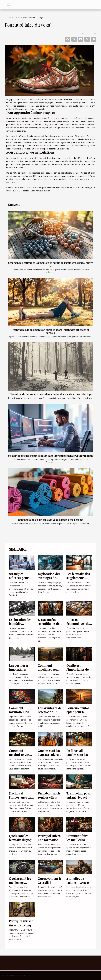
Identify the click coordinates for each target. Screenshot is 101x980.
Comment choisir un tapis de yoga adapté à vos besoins (50, 520)
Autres (17, 17)
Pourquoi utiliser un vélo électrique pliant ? (22, 925)
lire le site (39, 121)
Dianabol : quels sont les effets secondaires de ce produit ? (50, 799)
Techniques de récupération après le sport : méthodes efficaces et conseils (50, 331)
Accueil (8, 17)
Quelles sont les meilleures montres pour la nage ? (20, 884)
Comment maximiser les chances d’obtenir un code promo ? (21, 714)
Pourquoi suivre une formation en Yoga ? (50, 840)
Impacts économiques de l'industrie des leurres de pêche (78, 626)
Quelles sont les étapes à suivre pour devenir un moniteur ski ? (49, 757)
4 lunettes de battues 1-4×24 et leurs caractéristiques (78, 884)
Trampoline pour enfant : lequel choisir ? (79, 797)
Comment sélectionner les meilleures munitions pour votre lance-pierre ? (51, 264)
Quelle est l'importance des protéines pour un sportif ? (22, 799)
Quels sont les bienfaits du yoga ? (21, 840)
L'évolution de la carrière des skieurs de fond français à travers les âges (51, 394)
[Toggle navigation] (8, 5)
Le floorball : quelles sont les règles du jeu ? (77, 755)
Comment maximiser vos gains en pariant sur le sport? (21, 757)
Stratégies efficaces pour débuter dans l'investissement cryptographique (51, 456)
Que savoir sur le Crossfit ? (50, 880)
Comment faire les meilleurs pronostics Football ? (77, 842)
